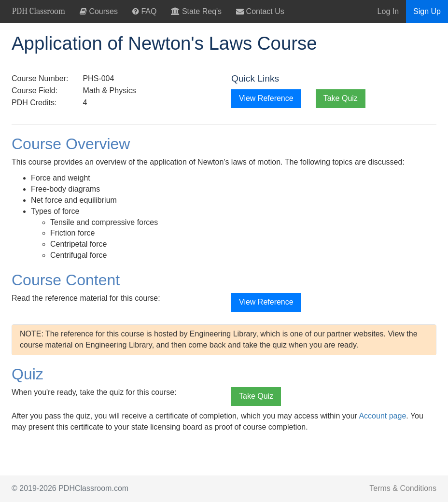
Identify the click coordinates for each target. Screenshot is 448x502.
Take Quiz (341, 98)
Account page (382, 416)
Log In (388, 11)
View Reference (266, 98)
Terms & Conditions (403, 488)
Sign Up (427, 11)
